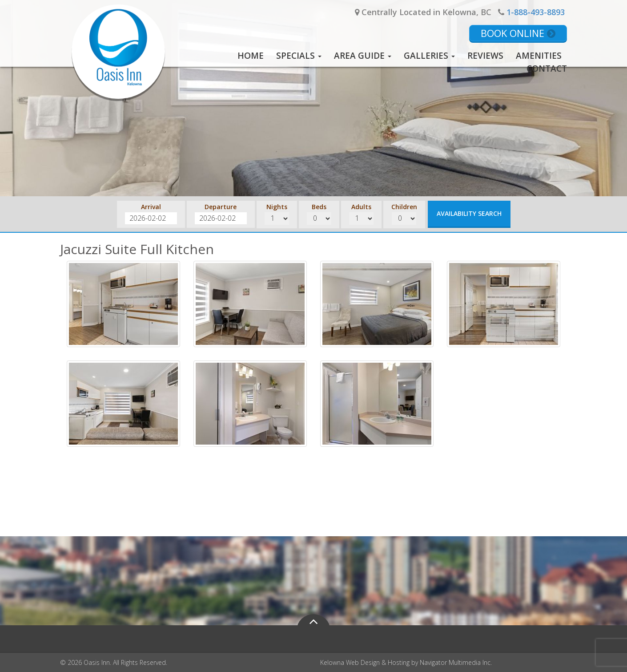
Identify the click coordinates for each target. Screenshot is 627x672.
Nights (277, 207)
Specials (299, 56)
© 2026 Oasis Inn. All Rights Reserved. (114, 662)
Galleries (429, 56)
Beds (319, 207)
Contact (547, 69)
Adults (361, 207)
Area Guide (363, 56)
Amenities (539, 56)
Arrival (151, 207)
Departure (221, 207)
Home (251, 56)
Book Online (518, 33)
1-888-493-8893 (536, 12)
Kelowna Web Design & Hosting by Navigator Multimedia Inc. (406, 662)
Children (404, 207)
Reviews (485, 56)
